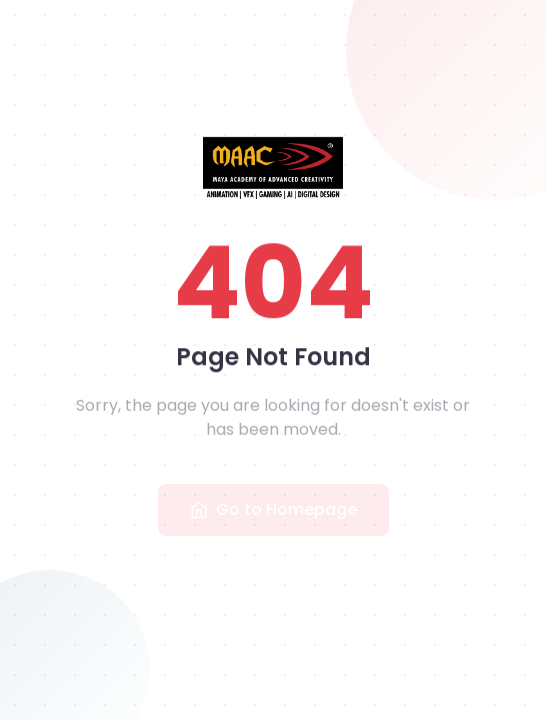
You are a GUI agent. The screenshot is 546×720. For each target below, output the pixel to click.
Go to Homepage (273, 510)
